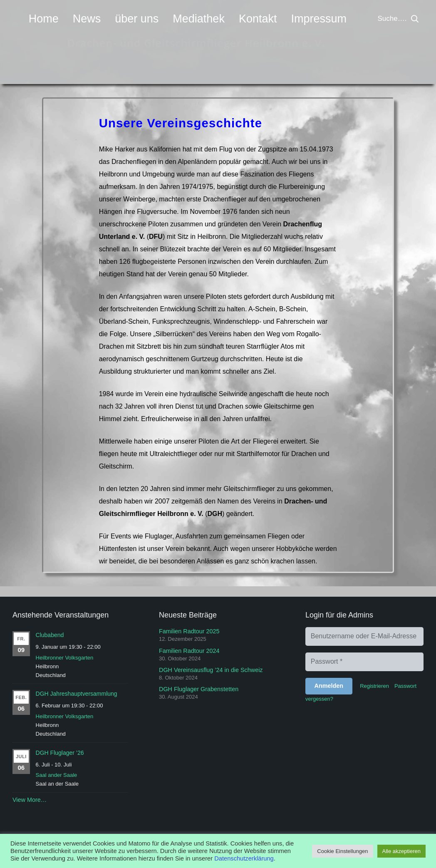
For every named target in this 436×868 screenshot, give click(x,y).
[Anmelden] (329, 686)
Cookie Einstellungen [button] (342, 851)
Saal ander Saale (57, 775)
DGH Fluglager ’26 (60, 753)
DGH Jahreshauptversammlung (77, 694)
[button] (415, 19)
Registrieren (374, 686)
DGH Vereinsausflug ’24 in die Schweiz (211, 670)
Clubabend (50, 635)
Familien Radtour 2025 (189, 631)
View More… (30, 800)
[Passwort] (364, 662)
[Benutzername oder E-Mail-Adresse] (364, 636)
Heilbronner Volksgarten (65, 658)
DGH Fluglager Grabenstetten (199, 689)
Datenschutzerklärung (244, 858)
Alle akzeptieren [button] (402, 851)
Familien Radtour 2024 (189, 651)
